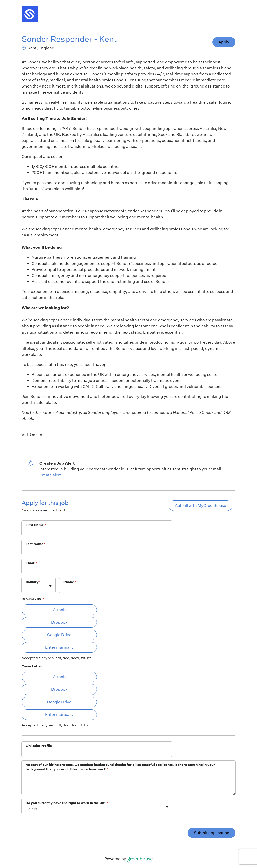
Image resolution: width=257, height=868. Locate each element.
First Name (36, 525)
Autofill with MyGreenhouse (201, 506)
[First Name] (97, 532)
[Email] (97, 570)
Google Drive (59, 635)
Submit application (212, 833)
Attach (59, 610)
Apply (224, 42)
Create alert (50, 475)
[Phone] (116, 589)
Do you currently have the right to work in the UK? (67, 803)
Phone (70, 582)
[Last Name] (97, 551)
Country (33, 582)
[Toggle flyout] (50, 586)
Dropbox (59, 622)
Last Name (36, 544)
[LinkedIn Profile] (97, 752)
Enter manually (59, 647)
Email (31, 563)
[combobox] (26, 588)
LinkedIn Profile (39, 746)
